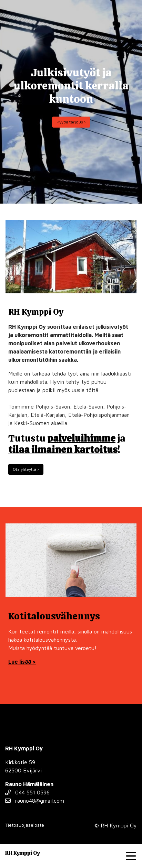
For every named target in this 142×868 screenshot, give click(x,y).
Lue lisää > (22, 662)
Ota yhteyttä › (26, 469)
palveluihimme (81, 438)
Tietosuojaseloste (25, 825)
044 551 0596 (27, 792)
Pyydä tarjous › (71, 122)
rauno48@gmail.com (35, 801)
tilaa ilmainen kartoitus (63, 449)
